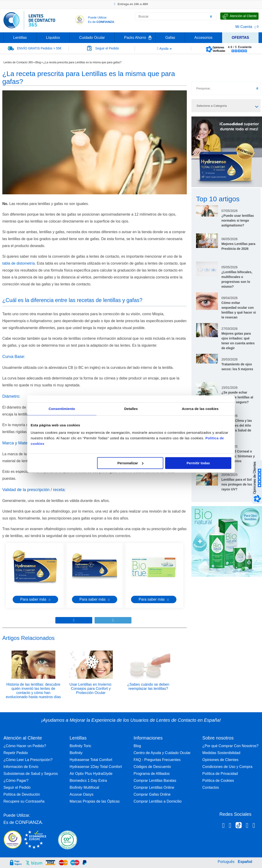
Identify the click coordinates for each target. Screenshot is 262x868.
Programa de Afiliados (152, 774)
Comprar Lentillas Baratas (155, 781)
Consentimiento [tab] (62, 409)
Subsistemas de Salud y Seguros (31, 774)
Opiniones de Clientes (220, 760)
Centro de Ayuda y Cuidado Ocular (162, 753)
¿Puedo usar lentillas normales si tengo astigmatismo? (238, 220)
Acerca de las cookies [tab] (200, 409)
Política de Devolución (22, 794)
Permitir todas (198, 463)
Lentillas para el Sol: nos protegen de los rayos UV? (237, 484)
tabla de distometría (19, 263)
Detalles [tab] (131, 409)
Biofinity (76, 753)
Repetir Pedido (16, 753)
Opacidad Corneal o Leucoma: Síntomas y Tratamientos (238, 456)
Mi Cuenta (244, 27)
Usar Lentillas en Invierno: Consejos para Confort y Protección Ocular (91, 689)
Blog (38, 62)
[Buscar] (211, 16)
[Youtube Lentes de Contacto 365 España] (254, 826)
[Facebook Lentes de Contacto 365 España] (223, 826)
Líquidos (53, 38)
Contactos (211, 787)
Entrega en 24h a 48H (131, 4)
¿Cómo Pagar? (16, 781)
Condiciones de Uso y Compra (227, 767)
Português (226, 862)
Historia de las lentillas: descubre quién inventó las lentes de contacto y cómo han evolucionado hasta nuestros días (33, 691)
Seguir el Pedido (17, 787)
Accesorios (203, 38)
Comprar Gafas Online (152, 794)
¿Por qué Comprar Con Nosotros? (230, 746)
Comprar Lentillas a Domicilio (158, 801)
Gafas (170, 38)
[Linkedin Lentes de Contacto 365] (247, 826)
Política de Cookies (218, 781)
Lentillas (20, 38)
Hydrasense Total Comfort (91, 760)
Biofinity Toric (80, 746)
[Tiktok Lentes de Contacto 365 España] (239, 827)
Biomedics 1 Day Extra (88, 781)
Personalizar (130, 463)
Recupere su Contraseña (24, 801)
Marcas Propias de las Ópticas (95, 801)
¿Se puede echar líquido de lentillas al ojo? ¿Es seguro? (237, 397)
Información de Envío (21, 767)
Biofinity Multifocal (84, 787)
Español (245, 862)
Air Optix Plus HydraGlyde (91, 774)
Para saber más (35, 599)
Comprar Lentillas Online (154, 787)
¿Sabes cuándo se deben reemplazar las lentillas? (148, 686)
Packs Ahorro (135, 38)
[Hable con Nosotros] (239, 16)
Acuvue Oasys (82, 794)
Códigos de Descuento (152, 767)
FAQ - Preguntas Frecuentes (157, 760)
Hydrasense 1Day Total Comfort (96, 767)
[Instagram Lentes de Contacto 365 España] (230, 826)
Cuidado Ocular (92, 38)
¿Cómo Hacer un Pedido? (25, 746)
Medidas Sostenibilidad (221, 753)
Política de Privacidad (220, 774)
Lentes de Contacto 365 (18, 62)
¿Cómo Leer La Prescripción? (28, 760)
